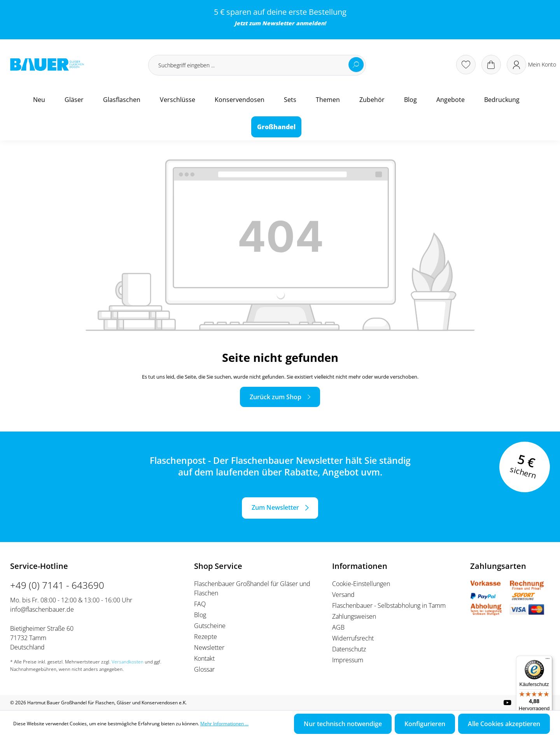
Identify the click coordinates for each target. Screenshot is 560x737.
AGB (338, 627)
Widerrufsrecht (353, 638)
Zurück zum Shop (276, 397)
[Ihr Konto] (531, 65)
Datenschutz (349, 649)
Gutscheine (210, 626)
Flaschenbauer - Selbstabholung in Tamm (389, 605)
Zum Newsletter (275, 507)
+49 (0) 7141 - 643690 (57, 585)
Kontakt (204, 658)
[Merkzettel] (466, 65)
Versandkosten (128, 662)
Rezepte (206, 637)
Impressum (348, 660)
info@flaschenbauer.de (42, 609)
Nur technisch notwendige (343, 724)
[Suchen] (356, 65)
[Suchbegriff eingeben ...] (257, 65)
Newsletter (278, 23)
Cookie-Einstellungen (361, 584)
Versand (343, 595)
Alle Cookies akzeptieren (504, 724)
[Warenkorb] (491, 65)
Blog (200, 615)
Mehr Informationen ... (224, 724)
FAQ (200, 604)
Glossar (204, 669)
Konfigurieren (425, 724)
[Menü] (548, 660)
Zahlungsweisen (354, 616)
